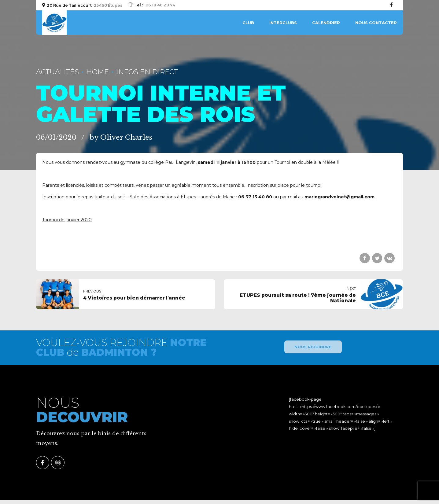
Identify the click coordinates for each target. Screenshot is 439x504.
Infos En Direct (147, 72)
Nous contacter (376, 23)
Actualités (57, 72)
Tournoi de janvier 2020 (67, 220)
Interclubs (283, 23)
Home (98, 72)
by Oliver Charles (121, 137)
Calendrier (326, 23)
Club (248, 23)
